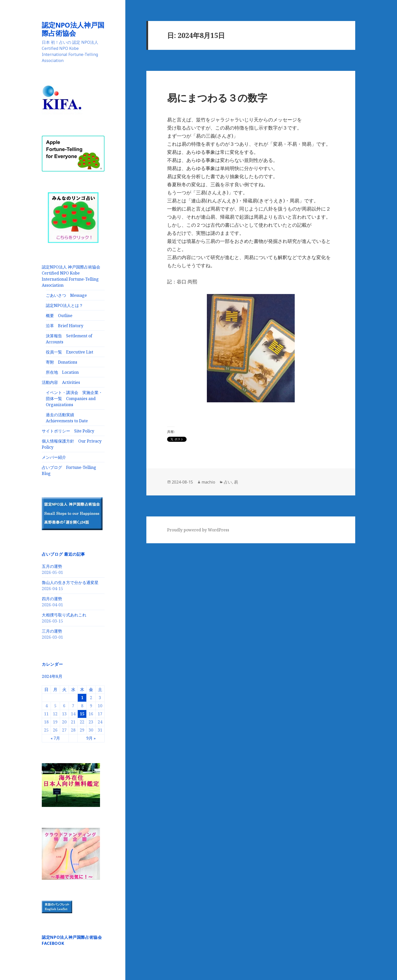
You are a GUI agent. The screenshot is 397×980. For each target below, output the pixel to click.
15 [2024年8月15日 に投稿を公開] (82, 714)
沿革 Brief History (65, 325)
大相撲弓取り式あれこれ (64, 615)
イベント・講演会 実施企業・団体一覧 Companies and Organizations (74, 398)
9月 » (91, 738)
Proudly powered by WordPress (198, 530)
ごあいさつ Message (66, 295)
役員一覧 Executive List (70, 352)
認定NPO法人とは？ (64, 305)
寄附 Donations (62, 362)
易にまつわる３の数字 (217, 98)
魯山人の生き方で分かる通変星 (70, 582)
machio (208, 482)
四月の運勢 (52, 598)
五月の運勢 (52, 566)
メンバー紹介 (54, 457)
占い (228, 482)
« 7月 (55, 738)
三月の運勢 (52, 631)
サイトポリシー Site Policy (68, 431)
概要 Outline (59, 315)
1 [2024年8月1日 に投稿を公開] (82, 697)
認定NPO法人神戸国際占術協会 (73, 29)
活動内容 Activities (61, 382)
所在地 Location (62, 372)
